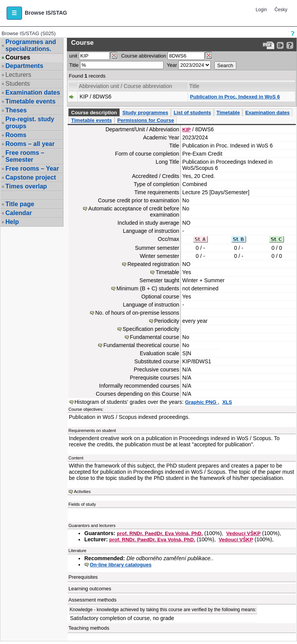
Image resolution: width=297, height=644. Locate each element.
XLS (227, 402)
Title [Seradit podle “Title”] (194, 86)
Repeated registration (153, 264)
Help (12, 222)
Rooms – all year (30, 144)
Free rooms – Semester (25, 156)
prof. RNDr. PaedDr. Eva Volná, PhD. (160, 533)
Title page (20, 204)
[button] (14, 13)
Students (18, 84)
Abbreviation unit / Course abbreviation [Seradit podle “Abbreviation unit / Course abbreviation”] (125, 86)
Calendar (19, 213)
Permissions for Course (146, 120)
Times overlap (26, 186)
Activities (82, 491)
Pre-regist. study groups (30, 123)
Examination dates (33, 92)
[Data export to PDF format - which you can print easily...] (269, 45)
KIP (186, 130)
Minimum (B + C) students (148, 288)
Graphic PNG (201, 402)
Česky (281, 10)
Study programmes (145, 113)
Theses (16, 110)
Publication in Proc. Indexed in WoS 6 (235, 97)
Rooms (16, 135)
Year (172, 65)
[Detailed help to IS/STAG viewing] (290, 45)
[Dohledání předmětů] (209, 56)
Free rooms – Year (32, 169)
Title (74, 65)
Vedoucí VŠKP (243, 533)
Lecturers (18, 75)
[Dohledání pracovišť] (114, 56)
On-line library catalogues (121, 565)
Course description (94, 113)
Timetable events (31, 101)
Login (261, 10)
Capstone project (31, 177)
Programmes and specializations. (31, 45)
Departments (24, 66)
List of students (192, 113)
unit (73, 56)
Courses (18, 58)
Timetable (228, 113)
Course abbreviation (143, 56)
